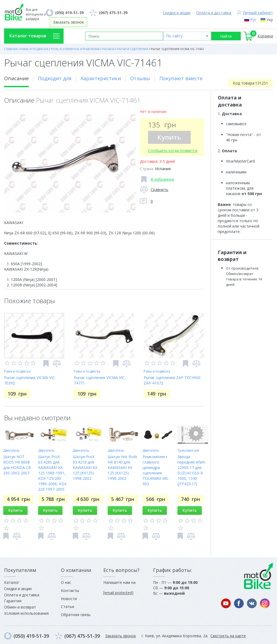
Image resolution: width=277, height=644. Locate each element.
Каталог (12, 582)
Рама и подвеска (17, 371)
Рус (253, 20)
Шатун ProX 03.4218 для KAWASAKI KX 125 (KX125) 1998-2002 (85, 467)
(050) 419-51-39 (69, 13)
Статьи (67, 606)
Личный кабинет (258, 13)
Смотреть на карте (228, 636)
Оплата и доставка (214, 13)
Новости (69, 599)
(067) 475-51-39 (113, 13)
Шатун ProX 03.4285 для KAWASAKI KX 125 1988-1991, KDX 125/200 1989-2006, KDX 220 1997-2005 (52, 473)
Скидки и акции (177, 13)
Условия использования (26, 613)
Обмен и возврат (20, 607)
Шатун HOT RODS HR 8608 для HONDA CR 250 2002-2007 (17, 465)
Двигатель (11, 450)
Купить (169, 137)
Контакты (70, 590)
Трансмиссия (188, 450)
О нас (66, 582)
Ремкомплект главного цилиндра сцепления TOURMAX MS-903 (156, 470)
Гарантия (13, 601)
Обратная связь (76, 615)
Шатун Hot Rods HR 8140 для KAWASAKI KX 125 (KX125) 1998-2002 (123, 467)
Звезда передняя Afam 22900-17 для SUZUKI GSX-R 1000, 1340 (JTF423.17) (191, 470)
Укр (270, 20)
